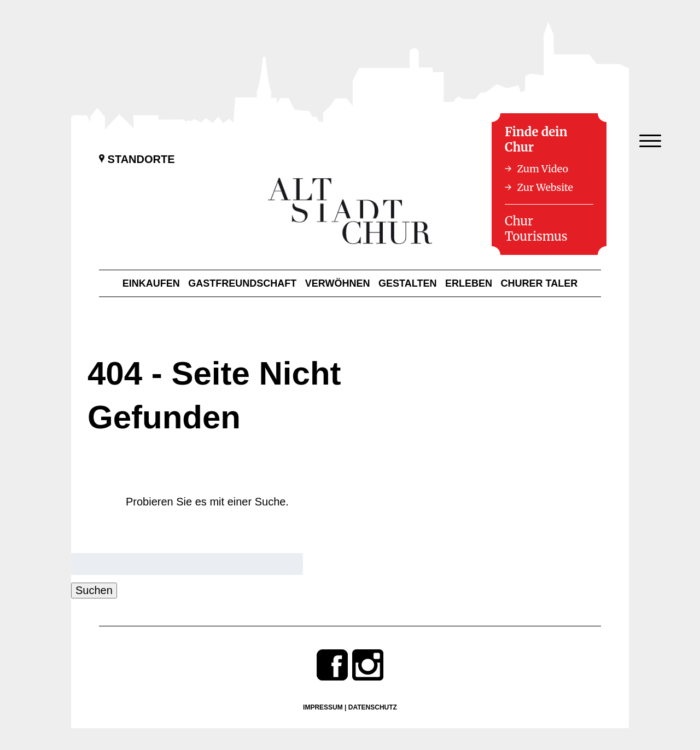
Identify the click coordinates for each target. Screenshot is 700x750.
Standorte (137, 159)
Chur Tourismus (536, 229)
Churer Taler (539, 283)
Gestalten (407, 283)
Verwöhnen (338, 283)
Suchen (94, 590)
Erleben (469, 283)
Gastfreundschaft (242, 283)
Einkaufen (151, 283)
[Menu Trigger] (650, 141)
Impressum (323, 707)
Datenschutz (373, 707)
